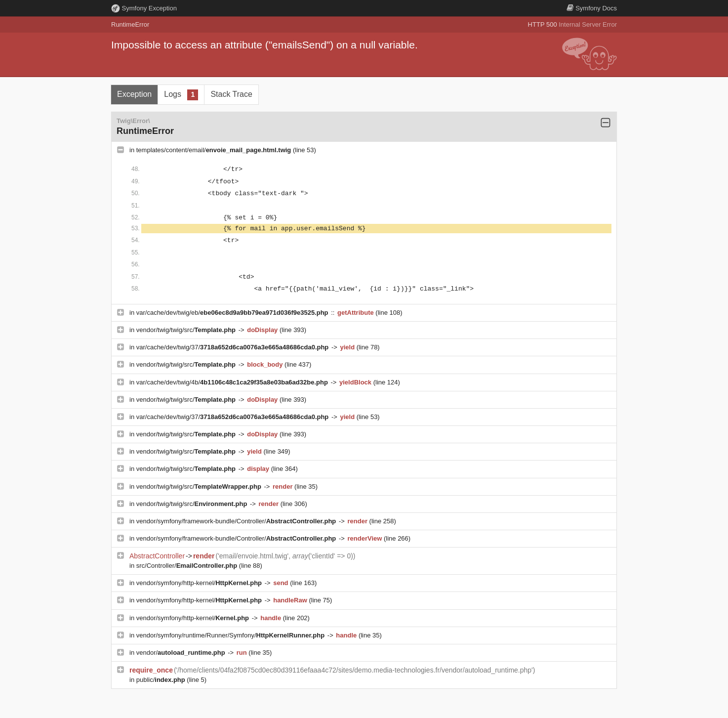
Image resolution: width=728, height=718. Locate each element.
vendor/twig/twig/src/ (187, 330)
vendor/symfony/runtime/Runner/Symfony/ (231, 635)
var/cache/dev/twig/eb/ (233, 313)
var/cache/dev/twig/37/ (233, 347)
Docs (592, 8)
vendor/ (182, 653)
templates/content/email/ (215, 150)
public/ (162, 680)
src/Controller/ (188, 566)
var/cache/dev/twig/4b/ (233, 382)
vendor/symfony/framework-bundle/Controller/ (237, 521)
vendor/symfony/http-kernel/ (200, 583)
